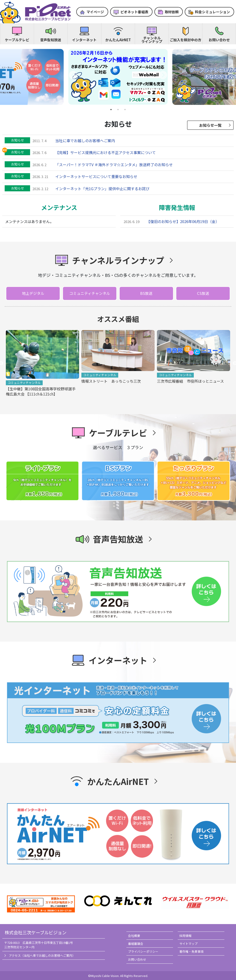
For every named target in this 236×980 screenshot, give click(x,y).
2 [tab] (118, 110)
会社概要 (134, 936)
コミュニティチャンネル (90, 293)
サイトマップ (188, 944)
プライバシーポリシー (143, 951)
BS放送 (146, 293)
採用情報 (185, 936)
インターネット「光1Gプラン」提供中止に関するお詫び (102, 189)
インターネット (84, 40)
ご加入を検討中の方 (186, 40)
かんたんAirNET (118, 40)
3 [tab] (125, 110)
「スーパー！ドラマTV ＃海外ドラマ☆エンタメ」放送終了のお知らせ (114, 165)
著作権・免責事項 (191, 951)
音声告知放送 (51, 40)
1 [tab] (111, 110)
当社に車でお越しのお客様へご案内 (85, 141)
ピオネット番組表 (134, 12)
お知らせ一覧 (210, 125)
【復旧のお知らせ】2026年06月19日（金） (183, 221)
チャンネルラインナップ (152, 40)
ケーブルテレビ (17, 40)
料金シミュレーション (212, 12)
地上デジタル (33, 293)
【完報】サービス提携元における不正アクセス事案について (106, 152)
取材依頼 (172, 12)
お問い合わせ (219, 40)
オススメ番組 (118, 319)
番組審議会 (136, 944)
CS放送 (203, 293)
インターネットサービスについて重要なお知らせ (96, 176)
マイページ (95, 12)
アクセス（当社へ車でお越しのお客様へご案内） (42, 955)
